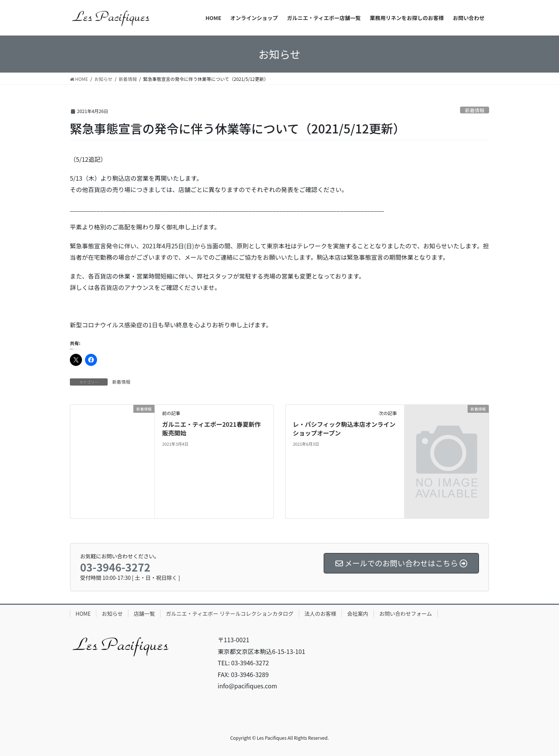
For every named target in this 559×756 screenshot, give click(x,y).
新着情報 (475, 110)
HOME (83, 613)
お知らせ (112, 613)
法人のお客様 (320, 613)
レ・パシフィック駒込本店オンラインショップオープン (344, 428)
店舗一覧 (144, 613)
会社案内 (358, 613)
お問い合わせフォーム (406, 613)
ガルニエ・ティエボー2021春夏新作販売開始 (211, 428)
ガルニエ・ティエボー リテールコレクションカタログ (230, 613)
